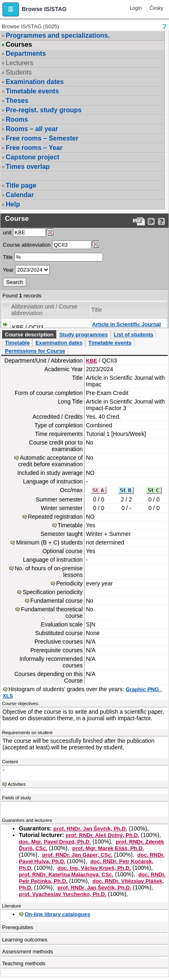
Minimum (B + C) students (49, 542)
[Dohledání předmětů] (96, 245)
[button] (11, 9)
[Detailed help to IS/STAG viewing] (161, 221)
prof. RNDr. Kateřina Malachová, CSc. (66, 875)
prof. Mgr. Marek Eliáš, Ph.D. (108, 848)
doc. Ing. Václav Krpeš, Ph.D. (94, 868)
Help (13, 204)
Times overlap (28, 167)
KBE (92, 361)
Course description (29, 335)
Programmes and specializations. (58, 35)
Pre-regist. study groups (44, 110)
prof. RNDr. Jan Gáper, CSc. (77, 855)
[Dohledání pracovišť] (50, 232)
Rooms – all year (32, 129)
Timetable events (32, 91)
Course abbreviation (27, 245)
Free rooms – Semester (42, 138)
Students (19, 72)
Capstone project (33, 157)
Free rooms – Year (34, 148)
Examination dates (35, 82)
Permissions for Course (35, 351)
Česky (156, 8)
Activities (17, 784)
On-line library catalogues (57, 914)
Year (8, 270)
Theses (17, 101)
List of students (134, 335)
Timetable (17, 343)
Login (136, 8)
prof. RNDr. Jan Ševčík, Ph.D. (90, 829)
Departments (26, 53)
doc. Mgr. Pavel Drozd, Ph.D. (55, 842)
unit (7, 233)
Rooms (17, 119)
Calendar (20, 195)
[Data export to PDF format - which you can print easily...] (139, 221)
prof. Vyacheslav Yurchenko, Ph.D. (63, 894)
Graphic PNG (143, 689)
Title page (21, 185)
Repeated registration (55, 517)
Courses (19, 45)
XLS (8, 696)
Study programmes (83, 335)
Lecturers (19, 63)
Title (8, 257)
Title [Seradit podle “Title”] (97, 310)
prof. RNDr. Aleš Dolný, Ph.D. (102, 835)
